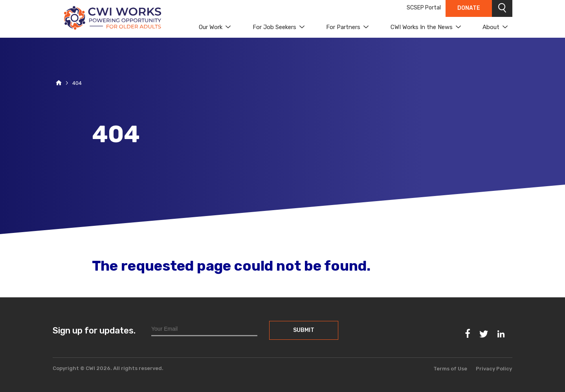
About (491, 27)
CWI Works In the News (422, 27)
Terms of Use (450, 369)
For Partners (343, 27)
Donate (469, 8)
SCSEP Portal (424, 8)
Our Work (211, 27)
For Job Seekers (274, 27)
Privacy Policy (494, 369)
